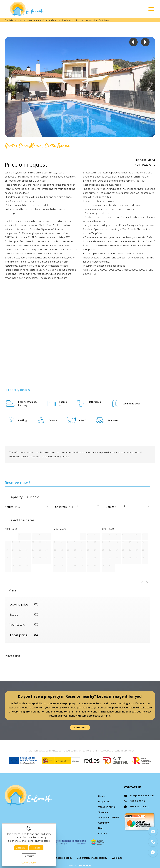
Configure (29, 856)
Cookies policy (64, 858)
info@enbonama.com (142, 795)
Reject (36, 848)
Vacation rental (107, 807)
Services (103, 812)
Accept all (21, 848)
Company (104, 823)
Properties (104, 801)
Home (102, 796)
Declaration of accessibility (92, 858)
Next (145, 42)
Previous (133, 42)
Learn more (80, 727)
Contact (103, 833)
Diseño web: (80, 865)
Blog (101, 828)
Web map (117, 858)
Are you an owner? (109, 817)
